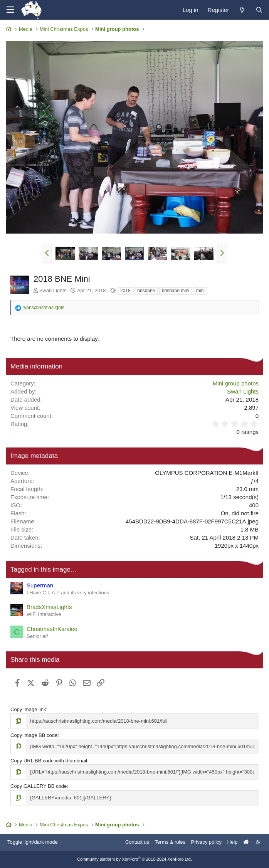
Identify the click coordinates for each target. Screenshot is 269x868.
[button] (47, 253)
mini (200, 291)
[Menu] (10, 10)
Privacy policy (206, 842)
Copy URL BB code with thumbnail (49, 761)
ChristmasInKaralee (52, 629)
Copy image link (28, 709)
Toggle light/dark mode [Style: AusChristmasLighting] (33, 842)
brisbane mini (176, 291)
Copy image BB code (34, 735)
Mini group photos (236, 383)
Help (233, 842)
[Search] (259, 10)
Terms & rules (170, 842)
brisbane (146, 291)
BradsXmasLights (49, 607)
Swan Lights (53, 290)
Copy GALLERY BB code (39, 786)
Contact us (137, 842)
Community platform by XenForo (134, 859)
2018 (125, 291)
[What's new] (242, 10)
